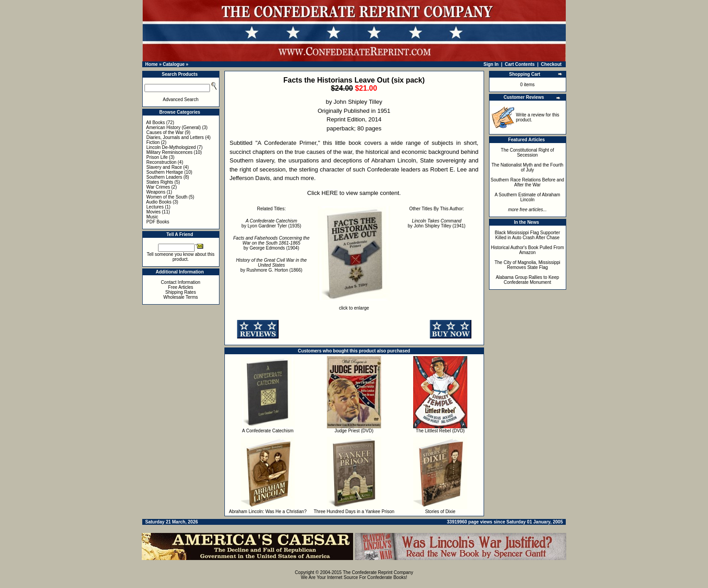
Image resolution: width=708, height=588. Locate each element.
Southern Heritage (165, 172)
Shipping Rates (181, 292)
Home (152, 64)
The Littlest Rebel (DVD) (440, 431)
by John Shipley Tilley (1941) (437, 223)
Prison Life (157, 157)
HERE (330, 193)
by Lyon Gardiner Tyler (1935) (271, 223)
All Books (156, 123)
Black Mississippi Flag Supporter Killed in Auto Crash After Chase (528, 235)
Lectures (155, 207)
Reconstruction (161, 162)
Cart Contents (520, 64)
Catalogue (173, 64)
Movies (154, 212)
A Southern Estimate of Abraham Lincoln (527, 197)
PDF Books (158, 222)
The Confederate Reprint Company (378, 572)
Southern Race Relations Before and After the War (528, 182)
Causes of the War (165, 132)
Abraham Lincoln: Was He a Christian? (268, 512)
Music (152, 217)
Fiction (153, 142)
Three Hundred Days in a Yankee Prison (354, 512)
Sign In (491, 64)
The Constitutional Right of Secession (527, 153)
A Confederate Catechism (268, 431)
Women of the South (167, 197)
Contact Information (180, 282)
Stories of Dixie (440, 512)
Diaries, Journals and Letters (175, 137)
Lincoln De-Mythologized (171, 147)
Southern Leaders (164, 177)
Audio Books (159, 202)
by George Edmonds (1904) (272, 243)
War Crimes (158, 187)
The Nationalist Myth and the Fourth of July (528, 167)
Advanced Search (181, 100)
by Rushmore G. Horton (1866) (272, 265)
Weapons (156, 192)
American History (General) (174, 127)
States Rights (160, 182)
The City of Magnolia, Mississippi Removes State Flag (527, 265)
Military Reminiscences (169, 152)
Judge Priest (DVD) (354, 431)
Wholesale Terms (181, 297)
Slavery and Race (164, 167)
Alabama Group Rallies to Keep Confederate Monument (527, 280)
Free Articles (181, 287)
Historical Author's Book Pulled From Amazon (527, 250)
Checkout (551, 64)
